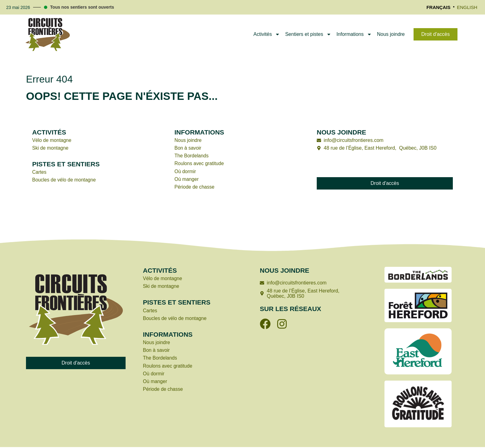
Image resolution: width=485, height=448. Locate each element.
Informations (354, 34)
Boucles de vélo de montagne (65, 180)
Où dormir (185, 172)
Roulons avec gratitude (200, 164)
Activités (267, 34)
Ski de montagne (51, 148)
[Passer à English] (467, 7)
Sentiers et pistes (308, 34)
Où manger (187, 180)
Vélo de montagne (52, 140)
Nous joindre (391, 34)
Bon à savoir (188, 148)
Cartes (39, 172)
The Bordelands (192, 156)
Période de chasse (195, 188)
